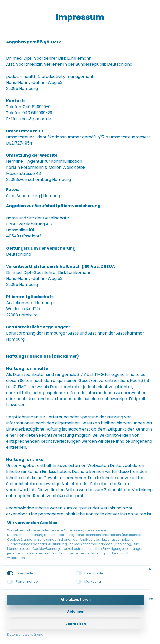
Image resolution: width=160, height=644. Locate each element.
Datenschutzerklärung (25, 635)
